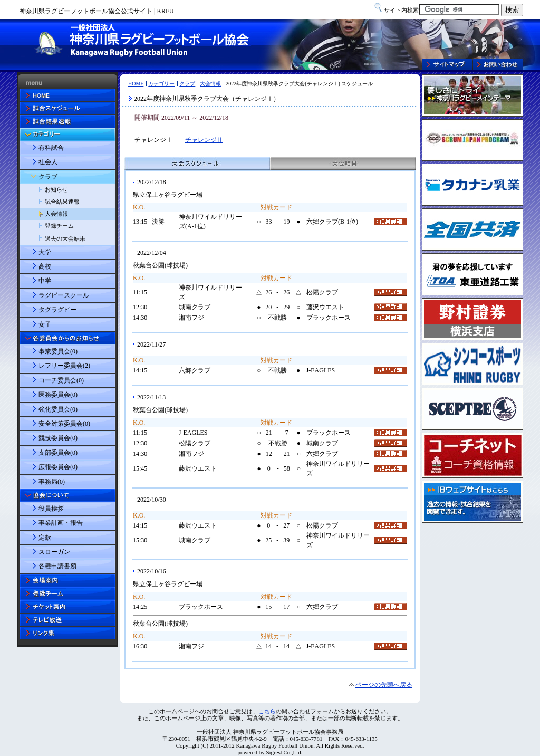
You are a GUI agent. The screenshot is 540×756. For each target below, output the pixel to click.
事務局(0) (52, 482)
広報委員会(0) (58, 467)
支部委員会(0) (58, 453)
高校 (45, 266)
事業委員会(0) (58, 351)
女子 (45, 324)
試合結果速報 (62, 202)
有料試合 (51, 148)
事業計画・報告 (61, 523)
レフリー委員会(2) (64, 366)
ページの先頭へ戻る (384, 685)
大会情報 (210, 84)
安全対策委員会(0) (64, 424)
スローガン (54, 552)
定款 (45, 538)
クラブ (187, 84)
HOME (136, 84)
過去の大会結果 (65, 238)
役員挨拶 (51, 509)
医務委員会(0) (58, 395)
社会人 (48, 162)
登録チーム (59, 226)
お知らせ (56, 189)
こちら (267, 711)
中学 (45, 281)
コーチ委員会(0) (61, 380)
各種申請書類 (57, 566)
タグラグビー (57, 310)
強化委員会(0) (58, 409)
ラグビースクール (64, 295)
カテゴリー (161, 84)
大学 (45, 252)
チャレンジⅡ (204, 140)
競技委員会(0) (58, 438)
